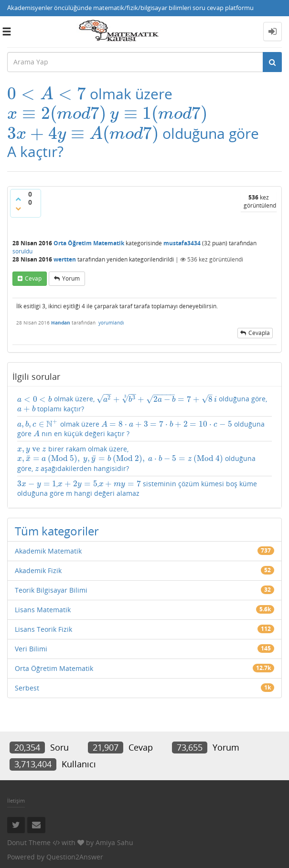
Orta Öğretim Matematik (89, 243)
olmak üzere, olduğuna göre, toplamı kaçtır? (142, 403)
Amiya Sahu (114, 842)
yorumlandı (111, 323)
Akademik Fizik (38, 570)
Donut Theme (29, 842)
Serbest (27, 688)
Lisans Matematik (43, 610)
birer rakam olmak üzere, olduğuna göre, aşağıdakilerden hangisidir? (136, 458)
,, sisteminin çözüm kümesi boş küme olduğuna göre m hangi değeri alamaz (137, 488)
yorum (71, 278)
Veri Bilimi (31, 649)
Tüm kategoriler (57, 531)
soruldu (22, 251)
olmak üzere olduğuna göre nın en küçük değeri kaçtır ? (141, 429)
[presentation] (47, 94)
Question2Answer (75, 857)
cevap (33, 278)
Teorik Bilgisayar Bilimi (51, 590)
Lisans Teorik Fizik (43, 629)
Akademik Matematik (48, 551)
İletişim (16, 800)
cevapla (259, 333)
